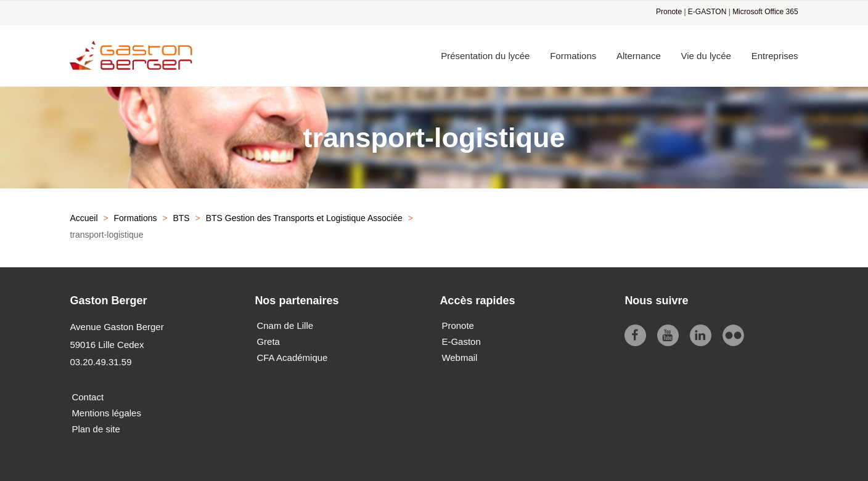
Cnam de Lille (285, 325)
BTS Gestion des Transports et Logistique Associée (304, 218)
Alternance (639, 56)
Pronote (669, 12)
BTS (181, 218)
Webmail (459, 358)
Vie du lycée (706, 56)
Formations (573, 56)
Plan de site (96, 429)
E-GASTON (707, 12)
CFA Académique (292, 358)
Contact (88, 397)
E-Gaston (461, 342)
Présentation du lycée (485, 56)
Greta (268, 342)
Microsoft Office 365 (765, 12)
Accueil (84, 218)
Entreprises (775, 56)
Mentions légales (106, 413)
